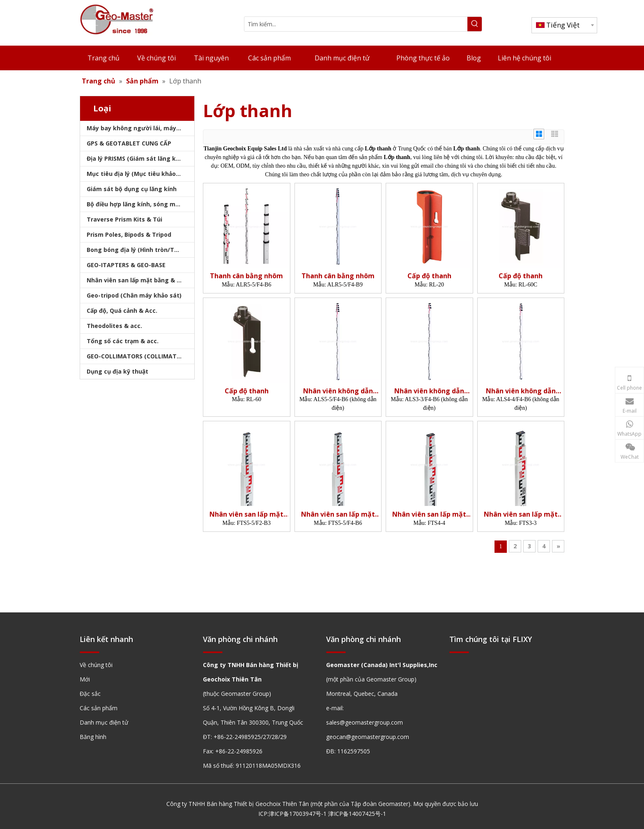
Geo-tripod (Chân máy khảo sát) (134, 295)
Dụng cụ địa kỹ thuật (117, 371)
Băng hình (93, 737)
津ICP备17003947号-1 (298, 814)
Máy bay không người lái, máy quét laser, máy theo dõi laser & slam (140, 128)
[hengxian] (90, 652)
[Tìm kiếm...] (356, 24)
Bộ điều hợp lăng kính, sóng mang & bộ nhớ (140, 204)
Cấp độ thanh (429, 276)
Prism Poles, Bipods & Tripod (129, 234)
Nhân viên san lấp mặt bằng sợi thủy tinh (246, 514)
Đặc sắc (90, 694)
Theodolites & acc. (114, 326)
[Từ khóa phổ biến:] (475, 24)
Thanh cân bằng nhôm (246, 276)
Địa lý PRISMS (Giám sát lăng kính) (137, 158)
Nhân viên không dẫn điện (338, 391)
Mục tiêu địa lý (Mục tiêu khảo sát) (138, 174)
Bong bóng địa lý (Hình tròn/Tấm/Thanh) (140, 250)
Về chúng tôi (96, 665)
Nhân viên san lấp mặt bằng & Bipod (140, 280)
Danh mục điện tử (104, 722)
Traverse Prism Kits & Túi (124, 219)
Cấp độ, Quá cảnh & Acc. (122, 311)
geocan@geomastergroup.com (368, 737)
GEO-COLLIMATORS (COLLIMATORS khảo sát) (140, 356)
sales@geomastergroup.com (365, 722)
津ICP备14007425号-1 (357, 814)
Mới (85, 679)
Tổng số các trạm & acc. (123, 341)
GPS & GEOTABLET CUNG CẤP (129, 143)
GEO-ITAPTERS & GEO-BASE (126, 265)
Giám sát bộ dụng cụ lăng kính (132, 189)
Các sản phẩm (99, 708)
